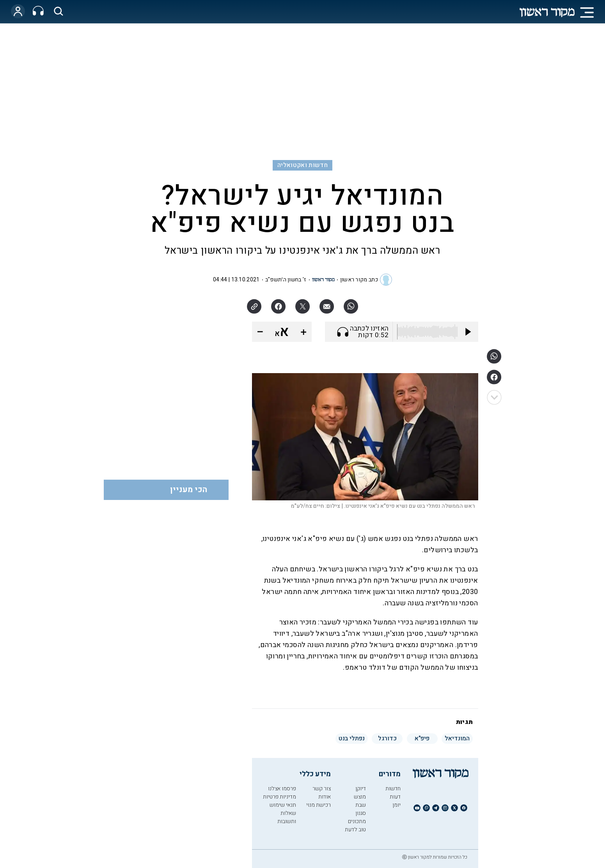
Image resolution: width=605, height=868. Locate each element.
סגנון (361, 813)
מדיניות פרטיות (279, 797)
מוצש (360, 797)
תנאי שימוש (283, 805)
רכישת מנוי (318, 805)
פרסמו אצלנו (282, 789)
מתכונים (357, 821)
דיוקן (361, 789)
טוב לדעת (355, 830)
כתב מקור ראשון (359, 280)
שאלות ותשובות (287, 817)
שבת (361, 805)
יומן (397, 805)
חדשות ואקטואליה (302, 165)
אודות (325, 797)
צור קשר (322, 789)
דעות (395, 797)
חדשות (393, 789)
